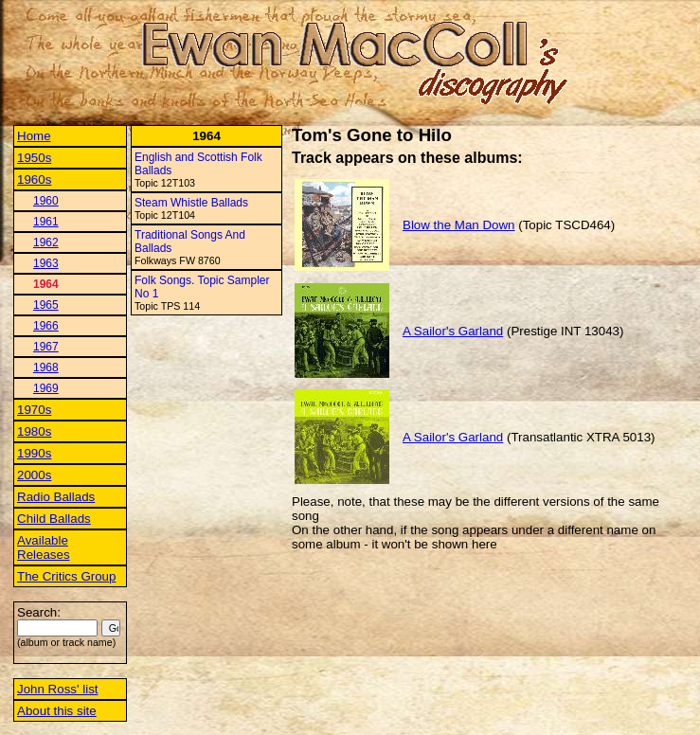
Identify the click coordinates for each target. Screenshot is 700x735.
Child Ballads (54, 519)
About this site (57, 711)
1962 (46, 242)
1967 (46, 347)
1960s (34, 179)
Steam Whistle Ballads (191, 203)
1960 (46, 201)
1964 (46, 284)
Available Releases (44, 547)
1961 (46, 222)
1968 (46, 367)
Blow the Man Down (459, 225)
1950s (34, 158)
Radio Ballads (56, 497)
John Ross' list (58, 689)
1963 (46, 263)
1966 (46, 326)
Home (34, 136)
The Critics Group (66, 576)
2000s (34, 475)
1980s (34, 431)
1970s (34, 410)
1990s (34, 453)
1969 (46, 388)
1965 (46, 305)
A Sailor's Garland (453, 331)
